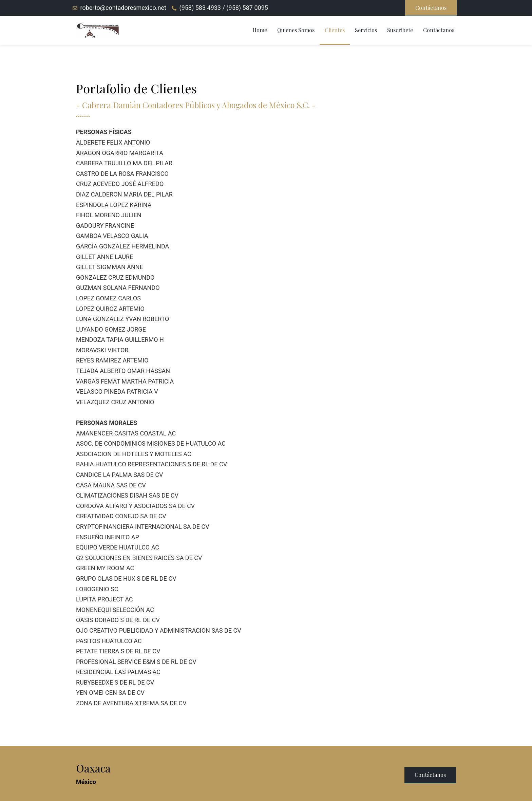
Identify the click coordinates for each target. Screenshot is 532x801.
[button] (431, 8)
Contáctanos (439, 30)
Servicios (366, 30)
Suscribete (400, 30)
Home (260, 30)
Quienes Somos (296, 30)
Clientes (335, 30)
